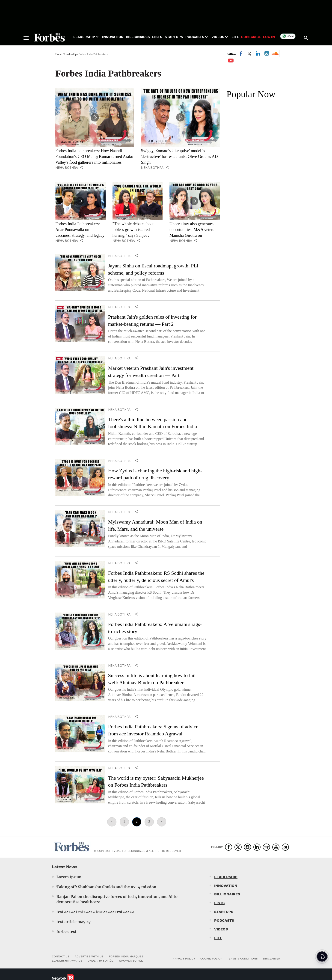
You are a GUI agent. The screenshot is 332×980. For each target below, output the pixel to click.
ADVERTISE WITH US (89, 956)
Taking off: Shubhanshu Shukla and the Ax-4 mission (106, 887)
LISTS (219, 903)
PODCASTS (224, 920)
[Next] (162, 822)
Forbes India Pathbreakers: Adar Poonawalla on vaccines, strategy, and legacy (80, 230)
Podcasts (195, 37)
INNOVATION (226, 886)
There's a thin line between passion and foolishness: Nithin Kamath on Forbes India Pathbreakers (153, 427)
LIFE (218, 938)
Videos (218, 37)
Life (235, 37)
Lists (157, 37)
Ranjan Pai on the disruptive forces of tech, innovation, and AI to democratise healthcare (117, 899)
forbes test (67, 932)
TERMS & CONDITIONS (242, 959)
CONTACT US (61, 956)
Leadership (84, 37)
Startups (174, 37)
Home (59, 54)
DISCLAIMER (272, 959)
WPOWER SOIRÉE (131, 961)
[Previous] (112, 822)
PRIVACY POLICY (184, 959)
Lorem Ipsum (69, 877)
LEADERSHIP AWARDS (67, 961)
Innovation (113, 37)
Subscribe (251, 37)
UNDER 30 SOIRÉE (100, 961)
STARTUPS (224, 912)
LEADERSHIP (226, 877)
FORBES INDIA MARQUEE (126, 956)
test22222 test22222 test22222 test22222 (95, 912)
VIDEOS (221, 929)
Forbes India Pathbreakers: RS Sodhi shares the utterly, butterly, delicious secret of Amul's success (156, 580)
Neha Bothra (67, 168)
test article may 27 (74, 922)
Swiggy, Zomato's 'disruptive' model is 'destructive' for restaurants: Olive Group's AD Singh (179, 157)
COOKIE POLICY (211, 959)
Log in (269, 37)
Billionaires (138, 37)
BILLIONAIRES (227, 894)
